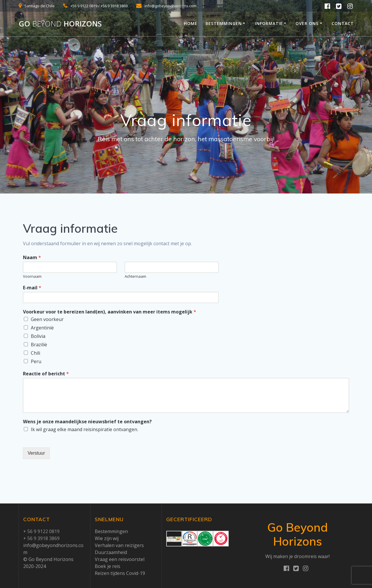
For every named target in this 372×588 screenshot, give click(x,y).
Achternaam (135, 276)
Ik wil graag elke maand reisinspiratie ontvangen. (84, 429)
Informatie (269, 23)
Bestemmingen (224, 23)
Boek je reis (108, 566)
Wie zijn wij (107, 538)
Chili (35, 353)
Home (191, 23)
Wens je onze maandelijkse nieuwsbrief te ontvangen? (87, 422)
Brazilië (39, 345)
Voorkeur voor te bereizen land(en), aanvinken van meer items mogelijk (110, 312)
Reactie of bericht (46, 374)
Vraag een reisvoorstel (120, 559)
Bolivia (38, 336)
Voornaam (32, 276)
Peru (36, 361)
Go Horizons (60, 24)
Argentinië (42, 328)
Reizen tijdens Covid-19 (120, 573)
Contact (343, 23)
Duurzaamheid (111, 552)
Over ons (307, 23)
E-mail (32, 288)
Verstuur (36, 453)
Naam (32, 258)
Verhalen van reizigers (119, 545)
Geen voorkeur (47, 319)
